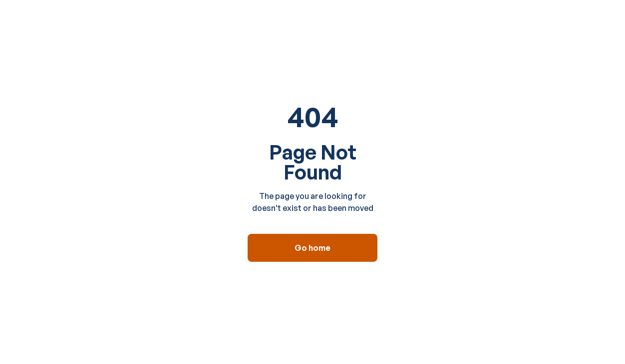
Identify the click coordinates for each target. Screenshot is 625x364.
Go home (312, 248)
